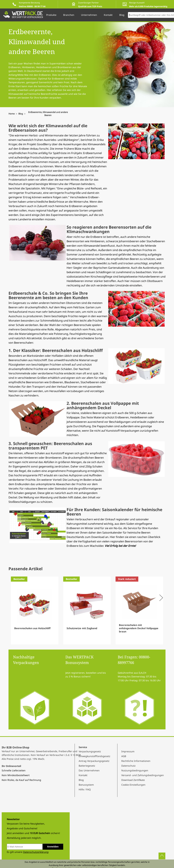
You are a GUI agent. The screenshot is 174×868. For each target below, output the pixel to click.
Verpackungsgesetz (90, 751)
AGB (124, 756)
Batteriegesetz (87, 766)
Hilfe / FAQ (85, 789)
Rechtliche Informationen (136, 761)
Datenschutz (128, 766)
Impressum (128, 751)
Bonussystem (86, 785)
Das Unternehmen (89, 770)
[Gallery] (87, 610)
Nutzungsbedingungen (135, 770)
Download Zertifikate (133, 780)
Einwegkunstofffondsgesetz (94, 756)
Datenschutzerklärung (36, 852)
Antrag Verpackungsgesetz (94, 761)
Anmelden (53, 847)
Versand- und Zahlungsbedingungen (143, 775)
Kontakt (83, 775)
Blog (81, 780)
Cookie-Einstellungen (133, 785)
